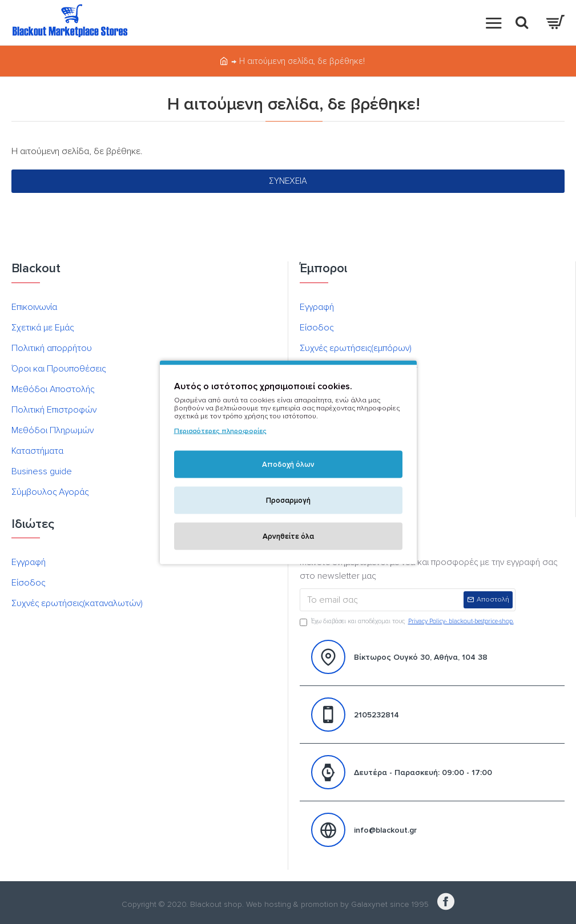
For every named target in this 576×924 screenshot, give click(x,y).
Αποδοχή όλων (288, 464)
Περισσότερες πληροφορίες (220, 431)
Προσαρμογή (288, 500)
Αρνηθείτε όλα (288, 536)
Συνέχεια (288, 181)
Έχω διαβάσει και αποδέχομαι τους (408, 622)
